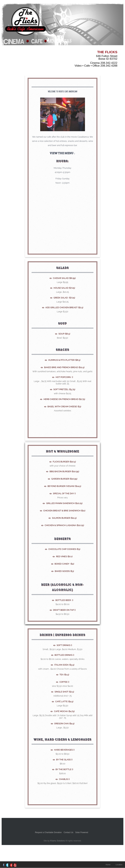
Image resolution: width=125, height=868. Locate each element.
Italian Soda (64, 665)
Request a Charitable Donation (48, 832)
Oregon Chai (64, 724)
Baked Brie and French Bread (64, 367)
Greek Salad (64, 298)
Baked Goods (64, 571)
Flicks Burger (64, 462)
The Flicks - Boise (25, 22)
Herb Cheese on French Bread (64, 399)
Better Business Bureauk (62, 824)
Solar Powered (82, 832)
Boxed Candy (64, 564)
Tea (64, 675)
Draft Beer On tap (64, 610)
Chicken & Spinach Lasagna (64, 525)
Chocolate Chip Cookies (64, 549)
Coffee (64, 682)
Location (119, 865)
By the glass (64, 760)
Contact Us (68, 832)
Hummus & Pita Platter (64, 360)
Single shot (64, 692)
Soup (64, 334)
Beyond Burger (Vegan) (64, 486)
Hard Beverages (64, 750)
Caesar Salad (64, 278)
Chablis (64, 779)
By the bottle (64, 769)
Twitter (6, 865)
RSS (14, 865)
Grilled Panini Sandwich (64, 503)
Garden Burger (64, 479)
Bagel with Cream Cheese (64, 407)
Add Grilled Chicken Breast (64, 307)
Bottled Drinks (64, 655)
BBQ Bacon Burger (64, 471)
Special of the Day (64, 493)
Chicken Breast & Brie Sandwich (64, 511)
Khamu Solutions (58, 841)
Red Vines (64, 556)
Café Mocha (64, 711)
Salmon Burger (64, 518)
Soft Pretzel (64, 389)
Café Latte (64, 701)
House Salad (64, 288)
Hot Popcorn (64, 377)
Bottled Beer (64, 600)
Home (108, 865)
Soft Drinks (64, 645)
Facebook (2, 865)
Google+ (10, 865)
